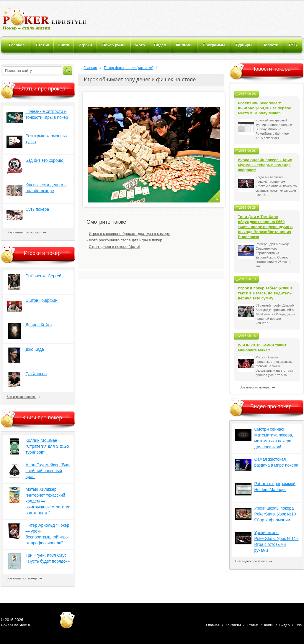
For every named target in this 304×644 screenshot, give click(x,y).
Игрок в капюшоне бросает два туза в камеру (129, 234)
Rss (299, 625)
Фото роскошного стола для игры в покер (125, 240)
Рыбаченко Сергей (43, 276)
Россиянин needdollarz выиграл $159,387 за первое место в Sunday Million (265, 108)
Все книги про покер (24, 578)
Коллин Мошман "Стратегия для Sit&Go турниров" (47, 446)
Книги (269, 625)
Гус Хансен (36, 374)
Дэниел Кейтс (39, 325)
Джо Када (35, 349)
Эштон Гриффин (41, 300)
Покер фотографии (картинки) (129, 68)
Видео (284, 625)
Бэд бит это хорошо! (45, 160)
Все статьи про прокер (26, 232)
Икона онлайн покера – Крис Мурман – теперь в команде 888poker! (265, 165)
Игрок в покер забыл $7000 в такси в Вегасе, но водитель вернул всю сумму (265, 293)
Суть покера (37, 209)
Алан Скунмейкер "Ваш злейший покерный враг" (48, 471)
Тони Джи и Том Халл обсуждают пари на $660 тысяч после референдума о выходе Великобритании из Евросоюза (265, 227)
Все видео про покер (254, 561)
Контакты (233, 625)
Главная (90, 68)
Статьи (252, 625)
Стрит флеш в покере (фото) (115, 247)
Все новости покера (257, 387)
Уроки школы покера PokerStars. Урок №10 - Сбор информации (276, 514)
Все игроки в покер (23, 397)
